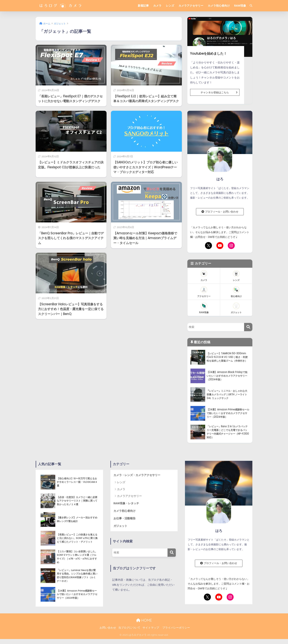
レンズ (170, 6)
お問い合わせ (108, 628)
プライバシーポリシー (176, 628)
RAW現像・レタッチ (126, 503)
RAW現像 (240, 6)
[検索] (249, 6)
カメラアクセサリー (191, 6)
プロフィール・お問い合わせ (220, 212)
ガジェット (120, 526)
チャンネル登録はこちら (220, 92)
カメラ (157, 6)
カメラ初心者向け (219, 6)
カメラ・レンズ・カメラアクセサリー (137, 475)
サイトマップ (151, 628)
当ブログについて (129, 628)
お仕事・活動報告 (125, 518)
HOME (144, 620)
